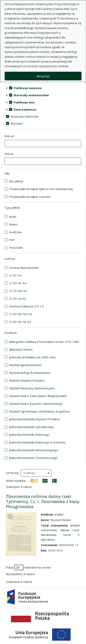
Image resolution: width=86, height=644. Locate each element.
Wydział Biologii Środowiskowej (30, 373)
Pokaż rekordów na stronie (28, 567)
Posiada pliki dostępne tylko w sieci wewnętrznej (41, 189)
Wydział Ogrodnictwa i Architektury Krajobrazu (40, 411)
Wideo (13, 224)
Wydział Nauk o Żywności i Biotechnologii (36, 404)
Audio (13, 217)
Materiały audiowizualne (31, 95)
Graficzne (15, 232)
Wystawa (17, 123)
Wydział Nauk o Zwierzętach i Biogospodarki (38, 396)
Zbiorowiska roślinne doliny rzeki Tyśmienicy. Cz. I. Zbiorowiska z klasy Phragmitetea (43, 501)
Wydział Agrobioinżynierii (25, 365)
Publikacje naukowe (28, 88)
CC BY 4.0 (15, 275)
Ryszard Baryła (61, 520)
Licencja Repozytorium (24, 268)
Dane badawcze (25, 109)
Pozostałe (16, 248)
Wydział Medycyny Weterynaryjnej (32, 388)
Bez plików (16, 181)
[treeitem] (43, 88)
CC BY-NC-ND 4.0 (21, 314)
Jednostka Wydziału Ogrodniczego (32, 427)
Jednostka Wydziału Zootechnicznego (33, 458)
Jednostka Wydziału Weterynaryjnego (34, 450)
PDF (12, 240)
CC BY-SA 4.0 (18, 299)
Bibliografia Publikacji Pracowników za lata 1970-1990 (44, 342)
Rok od (9, 136)
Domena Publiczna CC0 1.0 (26, 306)
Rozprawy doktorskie (25, 116)
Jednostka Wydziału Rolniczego (29, 435)
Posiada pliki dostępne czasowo (30, 197)
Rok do (9, 154)
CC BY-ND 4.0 (18, 291)
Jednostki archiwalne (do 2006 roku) (32, 357)
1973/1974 (55, 550)
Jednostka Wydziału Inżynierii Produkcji (34, 419)
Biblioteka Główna (21, 349)
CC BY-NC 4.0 (18, 283)
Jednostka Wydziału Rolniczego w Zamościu (37, 442)
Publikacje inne (24, 102)
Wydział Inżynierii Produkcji (27, 380)
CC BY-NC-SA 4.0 (20, 322)
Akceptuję (43, 76)
